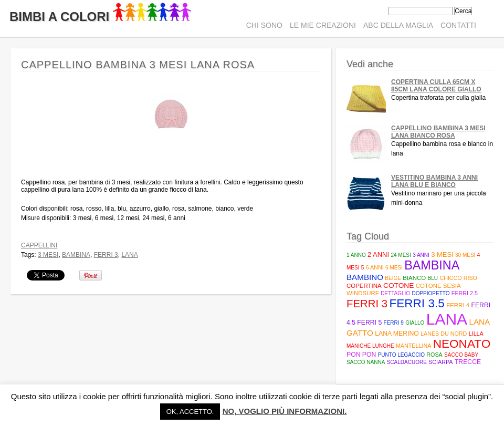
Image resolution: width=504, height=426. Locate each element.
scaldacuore (407, 362)
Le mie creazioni (323, 25)
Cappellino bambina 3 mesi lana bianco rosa (438, 132)
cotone (398, 285)
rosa (434, 355)
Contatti (458, 25)
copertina (364, 286)
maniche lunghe (370, 346)
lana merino (397, 334)
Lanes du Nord (444, 334)
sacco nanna (366, 362)
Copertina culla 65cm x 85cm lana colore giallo (436, 86)
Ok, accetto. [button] (190, 412)
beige (393, 278)
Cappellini (39, 245)
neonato (462, 344)
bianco (414, 278)
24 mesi (401, 255)
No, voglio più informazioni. (285, 411)
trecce (468, 362)
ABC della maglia (398, 25)
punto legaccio (401, 355)
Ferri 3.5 (417, 303)
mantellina (413, 346)
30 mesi (465, 255)
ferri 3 (106, 255)
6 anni (375, 267)
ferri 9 (394, 323)
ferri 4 (458, 305)
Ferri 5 (369, 323)
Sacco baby (461, 355)
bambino (365, 277)
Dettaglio (395, 293)
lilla (476, 334)
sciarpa (440, 362)
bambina (76, 255)
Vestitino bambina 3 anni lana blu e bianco (434, 181)
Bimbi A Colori (100, 17)
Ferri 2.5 (465, 293)
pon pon (361, 355)
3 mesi (48, 255)
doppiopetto (430, 293)
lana (129, 255)
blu (433, 278)
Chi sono (264, 25)
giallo (415, 323)
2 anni (378, 254)
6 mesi (394, 268)
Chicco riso (458, 278)
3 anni (421, 255)
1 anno (356, 255)
